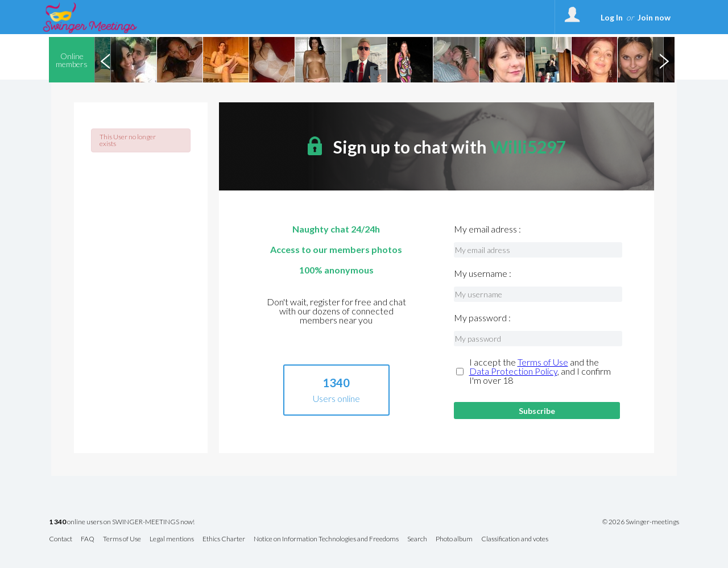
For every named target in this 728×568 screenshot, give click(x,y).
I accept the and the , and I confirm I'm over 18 (540, 371)
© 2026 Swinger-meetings (641, 522)
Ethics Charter (224, 539)
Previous (105, 60)
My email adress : (487, 229)
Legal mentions (172, 539)
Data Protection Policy (513, 371)
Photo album (454, 539)
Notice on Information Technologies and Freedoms (326, 539)
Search (417, 539)
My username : (483, 273)
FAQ (88, 539)
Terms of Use (543, 362)
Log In (612, 17)
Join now (654, 17)
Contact (61, 539)
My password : (482, 318)
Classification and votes (515, 539)
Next (664, 60)
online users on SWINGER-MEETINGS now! (122, 522)
